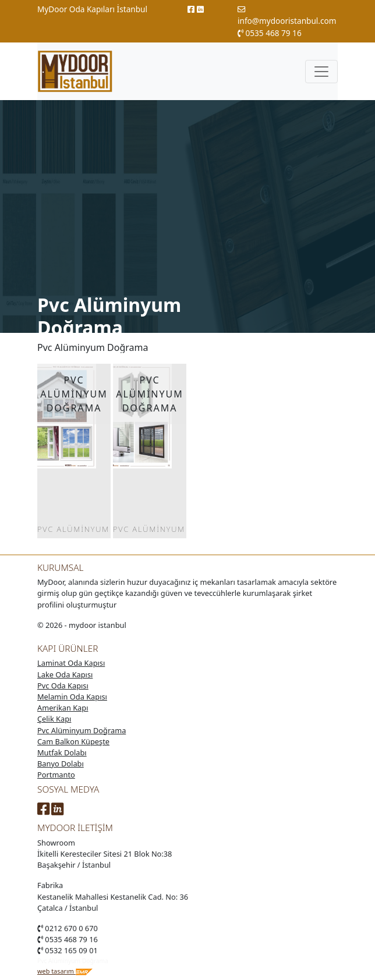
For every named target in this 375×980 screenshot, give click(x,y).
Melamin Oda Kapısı (72, 697)
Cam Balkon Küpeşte (73, 741)
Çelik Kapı (54, 719)
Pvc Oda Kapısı (63, 686)
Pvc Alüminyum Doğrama (82, 730)
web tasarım (65, 971)
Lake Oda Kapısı (65, 674)
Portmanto (56, 775)
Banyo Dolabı (61, 764)
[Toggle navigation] (321, 72)
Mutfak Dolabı (62, 752)
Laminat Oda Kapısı (71, 663)
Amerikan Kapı (63, 708)
